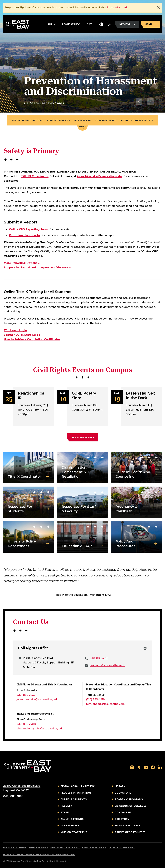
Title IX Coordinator (35, 176)
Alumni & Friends (72, 819)
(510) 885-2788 (26, 724)
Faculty (66, 806)
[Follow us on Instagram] (132, 767)
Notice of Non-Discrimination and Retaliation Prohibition (39, 855)
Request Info (71, 24)
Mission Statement (74, 832)
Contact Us (123, 812)
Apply (51, 24)
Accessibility (70, 825)
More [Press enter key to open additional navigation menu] (82, 127)
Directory (122, 819)
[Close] (158, 7)
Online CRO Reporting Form (28, 229)
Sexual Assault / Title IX (78, 786)
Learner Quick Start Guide (22, 335)
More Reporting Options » (22, 263)
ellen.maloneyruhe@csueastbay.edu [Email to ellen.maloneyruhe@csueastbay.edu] (40, 729)
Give (89, 24)
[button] (101, 24)
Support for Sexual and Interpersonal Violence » (37, 268)
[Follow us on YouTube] (146, 767)
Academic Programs (129, 799)
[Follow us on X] (139, 767)
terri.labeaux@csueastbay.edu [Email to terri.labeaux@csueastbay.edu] (106, 704)
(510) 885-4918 (99, 658)
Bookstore (123, 793)
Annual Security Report (65, 848)
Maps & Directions (127, 825)
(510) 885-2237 (26, 695)
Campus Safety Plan (94, 848)
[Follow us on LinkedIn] (160, 767)
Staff (65, 812)
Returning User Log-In (24, 235)
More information (119, 8)
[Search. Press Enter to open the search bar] (110, 24)
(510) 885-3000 (13, 796)
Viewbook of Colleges (131, 806)
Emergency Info (38, 848)
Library (120, 786)
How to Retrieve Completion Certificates (32, 339)
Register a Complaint (122, 848)
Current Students (74, 799)
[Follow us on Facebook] (153, 767)
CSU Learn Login (15, 330)
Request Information (76, 793)
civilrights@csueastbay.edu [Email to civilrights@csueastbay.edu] (107, 665)
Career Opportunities (130, 832)
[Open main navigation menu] (150, 24)
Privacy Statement (15, 848)
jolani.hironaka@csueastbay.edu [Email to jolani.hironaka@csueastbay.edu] (99, 176)
